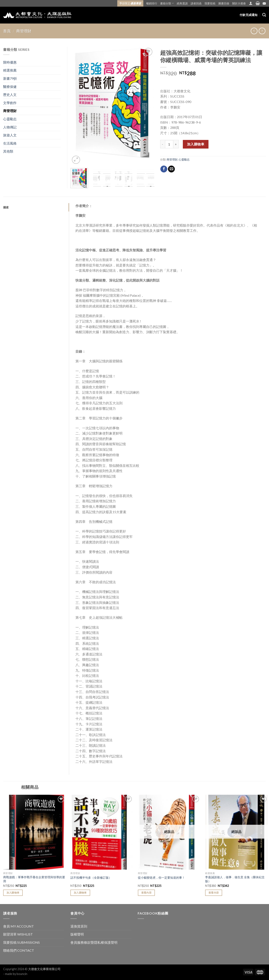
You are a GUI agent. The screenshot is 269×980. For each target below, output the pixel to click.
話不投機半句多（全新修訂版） (91, 878)
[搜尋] (264, 15)
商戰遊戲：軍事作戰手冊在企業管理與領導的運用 (34, 879)
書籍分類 (167, 3)
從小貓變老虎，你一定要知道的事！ (161, 878)
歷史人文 (10, 95)
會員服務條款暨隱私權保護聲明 (94, 942)
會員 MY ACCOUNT (18, 926)
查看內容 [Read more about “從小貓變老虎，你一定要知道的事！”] (146, 893)
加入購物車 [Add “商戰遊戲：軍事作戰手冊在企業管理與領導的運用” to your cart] (13, 893)
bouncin (22, 974)
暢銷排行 (152, 3)
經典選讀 (182, 3)
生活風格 (10, 143)
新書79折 (10, 78)
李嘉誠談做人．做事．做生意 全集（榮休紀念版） (235, 879)
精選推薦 (10, 70)
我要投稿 (210, 3)
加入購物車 (196, 144)
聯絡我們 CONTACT (19, 950)
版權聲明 (77, 934)
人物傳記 (10, 127)
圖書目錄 (224, 3)
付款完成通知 (249, 15)
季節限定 (130, 3)
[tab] (36, 207)
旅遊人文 (10, 135)
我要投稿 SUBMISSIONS (21, 942)
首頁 (7, 31)
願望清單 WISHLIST (18, 934)
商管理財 (24, 31)
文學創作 (10, 103)
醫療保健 (10, 87)
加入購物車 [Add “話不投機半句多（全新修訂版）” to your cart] (80, 893)
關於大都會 (239, 3)
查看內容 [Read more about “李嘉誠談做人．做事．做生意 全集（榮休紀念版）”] (214, 893)
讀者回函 (196, 3)
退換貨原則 (79, 926)
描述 (6, 207)
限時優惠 (10, 62)
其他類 (8, 151)
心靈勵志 (184, 159)
